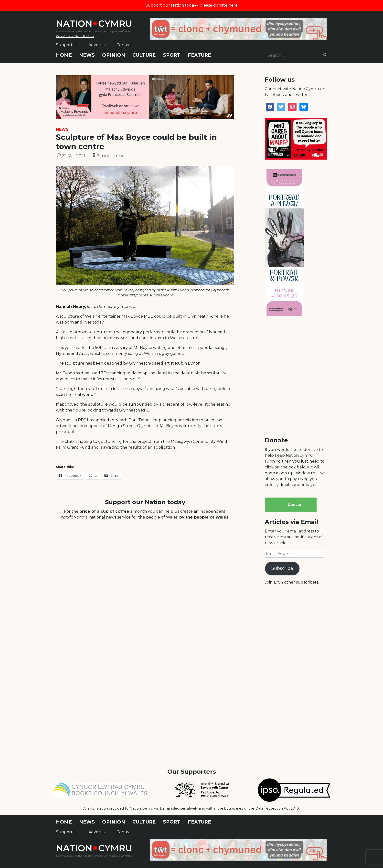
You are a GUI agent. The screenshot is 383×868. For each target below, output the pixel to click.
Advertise (98, 45)
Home (64, 55)
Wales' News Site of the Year (75, 36)
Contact (124, 45)
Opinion (114, 55)
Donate (294, 505)
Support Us (67, 45)
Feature (199, 55)
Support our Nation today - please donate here (191, 5)
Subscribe (282, 568)
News (87, 55)
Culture (144, 55)
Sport (172, 55)
